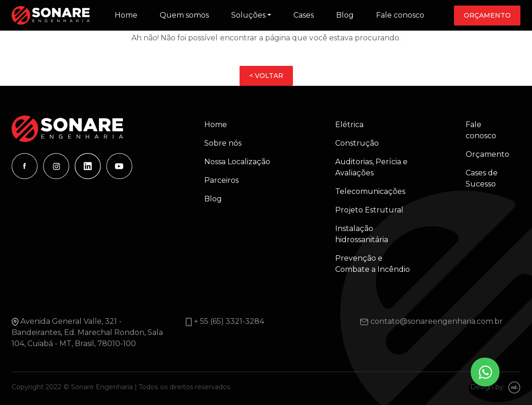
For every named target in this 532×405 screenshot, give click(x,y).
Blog (345, 15)
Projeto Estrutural (369, 210)
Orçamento (487, 15)
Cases (304, 15)
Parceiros (221, 180)
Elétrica (349, 125)
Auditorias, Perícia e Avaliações (371, 167)
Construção (357, 143)
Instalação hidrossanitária (362, 234)
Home (126, 15)
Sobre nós (223, 143)
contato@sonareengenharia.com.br (437, 321)
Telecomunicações (370, 191)
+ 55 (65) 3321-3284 (229, 321)
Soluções (248, 15)
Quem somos (184, 15)
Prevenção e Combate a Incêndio (373, 264)
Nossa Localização (237, 162)
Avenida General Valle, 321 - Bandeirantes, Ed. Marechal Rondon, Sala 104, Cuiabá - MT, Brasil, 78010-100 (87, 332)
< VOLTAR (266, 76)
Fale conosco (400, 15)
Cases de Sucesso (482, 178)
